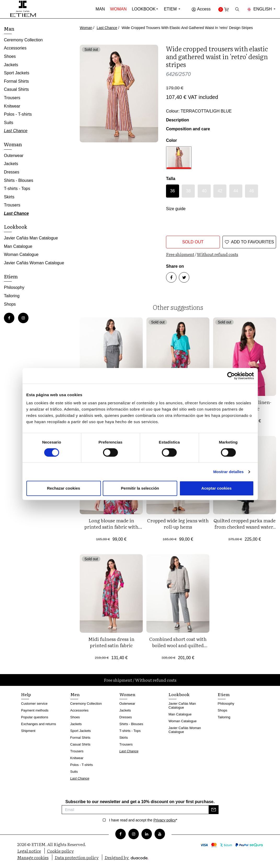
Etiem (172, 9)
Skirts (9, 197)
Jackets (11, 65)
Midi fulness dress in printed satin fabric (111, 642)
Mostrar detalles (228, 472)
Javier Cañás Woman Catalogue (34, 263)
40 (204, 191)
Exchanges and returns (39, 724)
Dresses (12, 172)
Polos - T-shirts (18, 114)
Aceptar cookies (216, 488)
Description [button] (178, 120)
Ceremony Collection (23, 40)
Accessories (15, 48)
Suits (9, 123)
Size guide (176, 209)
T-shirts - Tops (17, 189)
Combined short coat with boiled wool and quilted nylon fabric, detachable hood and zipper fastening (178, 648)
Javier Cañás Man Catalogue (31, 238)
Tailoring (12, 296)
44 (236, 191)
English (262, 9)
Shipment (28, 731)
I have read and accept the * (143, 820)
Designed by (126, 857)
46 (252, 191)
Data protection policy (77, 857)
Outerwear (14, 156)
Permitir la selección (140, 488)
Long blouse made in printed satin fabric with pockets (111, 527)
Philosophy (14, 287)
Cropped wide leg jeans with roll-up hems (178, 523)
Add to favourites (249, 242)
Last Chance (107, 28)
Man (100, 9)
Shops (10, 304)
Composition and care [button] (188, 129)
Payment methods (35, 710)
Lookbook (144, 9)
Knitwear (12, 106)
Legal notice (29, 851)
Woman (118, 9)
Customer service (34, 704)
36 (173, 191)
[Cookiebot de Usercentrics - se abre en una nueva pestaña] (231, 376)
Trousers (12, 98)
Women (127, 694)
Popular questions (35, 717)
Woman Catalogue (21, 254)
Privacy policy (165, 820)
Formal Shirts (16, 81)
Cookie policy (60, 851)
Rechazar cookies (64, 488)
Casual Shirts (16, 89)
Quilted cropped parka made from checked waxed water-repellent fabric (245, 527)
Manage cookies (33, 857)
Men (75, 694)
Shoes (10, 56)
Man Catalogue (18, 246)
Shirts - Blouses (19, 180)
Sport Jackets (17, 73)
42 (220, 191)
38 (188, 191)
